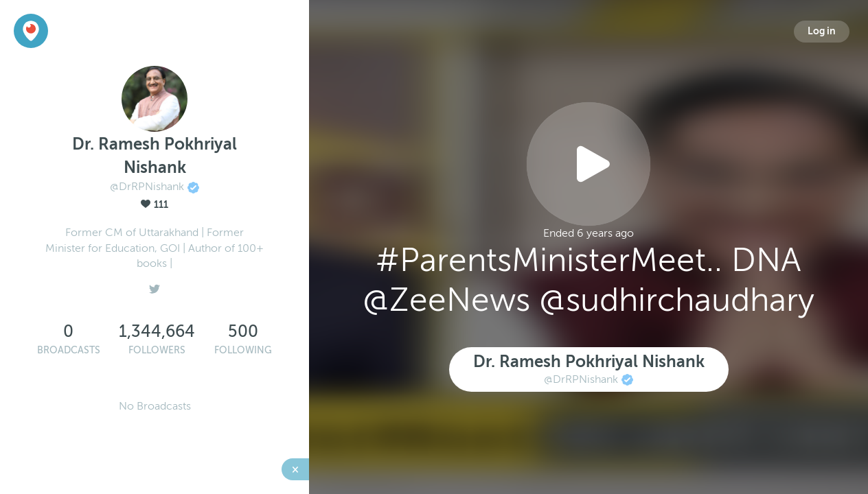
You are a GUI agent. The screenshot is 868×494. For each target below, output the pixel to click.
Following (243, 350)
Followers (157, 350)
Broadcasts (69, 350)
